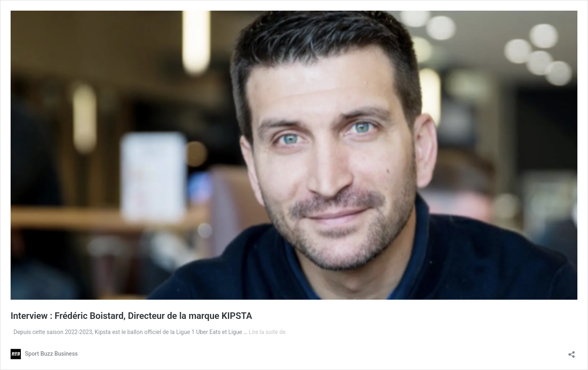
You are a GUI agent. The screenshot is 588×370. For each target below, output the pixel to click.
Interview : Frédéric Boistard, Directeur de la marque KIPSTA (131, 316)
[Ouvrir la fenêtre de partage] (572, 352)
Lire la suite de (267, 332)
